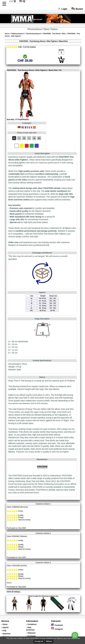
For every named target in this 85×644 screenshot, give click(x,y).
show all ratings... (14, 592)
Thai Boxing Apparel (33, 34)
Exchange (32, 636)
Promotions (35, 29)
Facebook (57, 625)
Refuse (49, 641)
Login (63, 9)
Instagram (57, 629)
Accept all (39, 641)
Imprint (6, 627)
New (46, 29)
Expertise (7, 634)
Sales (54, 29)
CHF (11, 1)
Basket (77, 9)
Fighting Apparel (18, 34)
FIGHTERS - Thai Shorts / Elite (54, 34)
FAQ (4, 630)
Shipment (31, 633)
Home (7, 34)
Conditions (32, 624)
